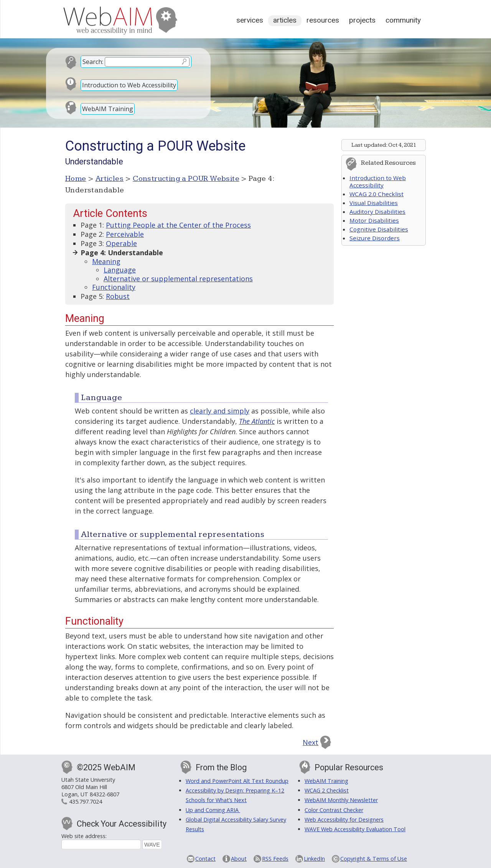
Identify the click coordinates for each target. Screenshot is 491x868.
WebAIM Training (108, 109)
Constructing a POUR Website (186, 179)
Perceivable (125, 234)
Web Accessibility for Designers (344, 820)
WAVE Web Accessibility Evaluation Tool (355, 829)
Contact (205, 859)
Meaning (106, 261)
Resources (323, 20)
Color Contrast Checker (334, 810)
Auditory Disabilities (377, 212)
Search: (93, 62)
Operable (121, 243)
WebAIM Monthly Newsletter (341, 800)
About (239, 859)
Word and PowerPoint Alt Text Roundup (237, 781)
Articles (285, 20)
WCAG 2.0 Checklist (376, 194)
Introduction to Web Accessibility (129, 85)
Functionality (114, 287)
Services (250, 20)
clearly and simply (220, 411)
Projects (362, 20)
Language (120, 270)
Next (311, 742)
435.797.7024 (86, 802)
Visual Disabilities (374, 203)
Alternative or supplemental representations (178, 279)
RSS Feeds (275, 859)
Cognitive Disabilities (379, 229)
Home (76, 179)
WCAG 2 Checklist (327, 790)
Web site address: (84, 836)
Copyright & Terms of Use (374, 859)
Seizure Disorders (375, 238)
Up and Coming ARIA (213, 810)
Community (403, 20)
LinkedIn (314, 859)
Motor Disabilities (374, 220)
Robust (118, 296)
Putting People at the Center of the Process (178, 225)
